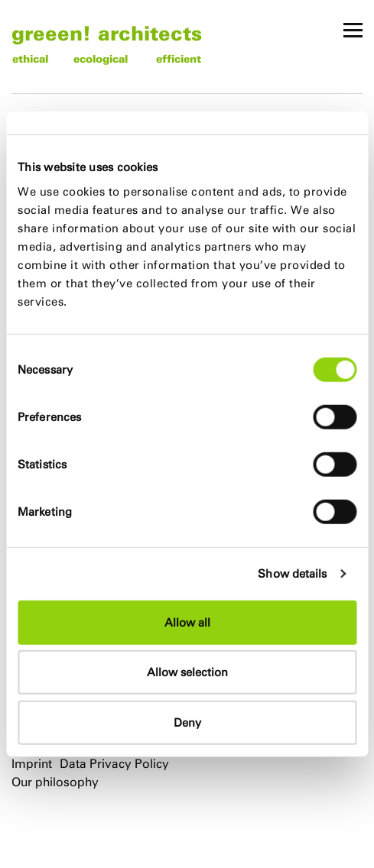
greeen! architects (107, 32)
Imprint (32, 764)
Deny (187, 722)
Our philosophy (55, 782)
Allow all (187, 622)
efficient (179, 58)
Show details (292, 573)
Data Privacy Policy (114, 764)
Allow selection (187, 672)
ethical (30, 58)
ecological (101, 58)
